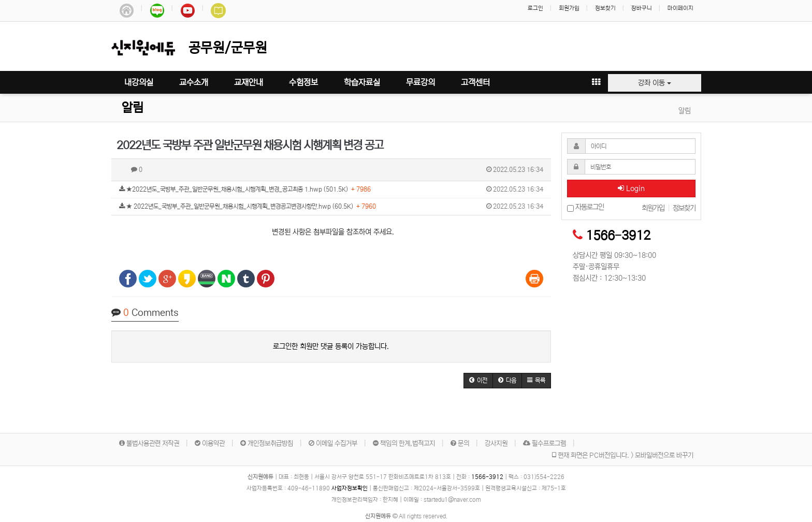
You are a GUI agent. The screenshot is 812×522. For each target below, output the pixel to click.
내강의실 (139, 82)
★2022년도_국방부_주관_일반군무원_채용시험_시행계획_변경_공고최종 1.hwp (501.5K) (331, 190)
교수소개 (194, 82)
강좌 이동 (655, 83)
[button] (478, 381)
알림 (133, 108)
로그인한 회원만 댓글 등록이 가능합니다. (331, 346)
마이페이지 (680, 8)
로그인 (535, 8)
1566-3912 (618, 236)
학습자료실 (362, 82)
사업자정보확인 (350, 488)
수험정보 (303, 82)
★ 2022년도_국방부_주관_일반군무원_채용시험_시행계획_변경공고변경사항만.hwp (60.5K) (331, 207)
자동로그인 (585, 207)
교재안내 (249, 82)
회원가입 (569, 8)
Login (631, 189)
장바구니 (642, 8)
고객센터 (475, 82)
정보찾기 (605, 8)
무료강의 (421, 82)
